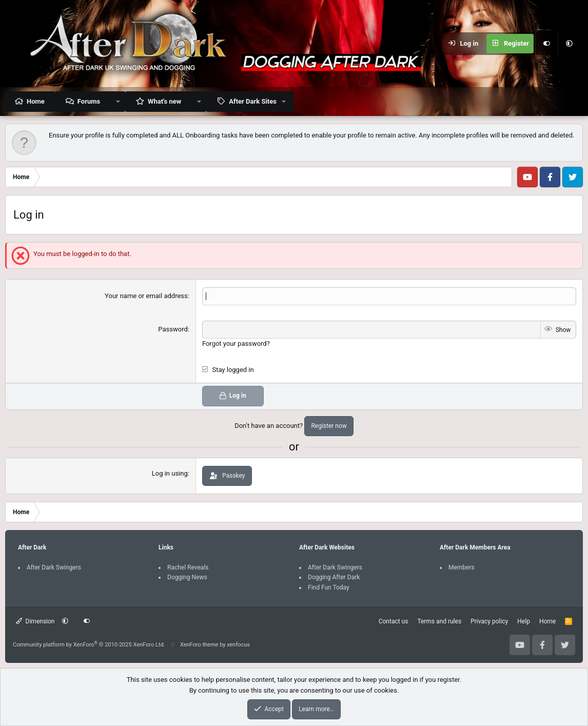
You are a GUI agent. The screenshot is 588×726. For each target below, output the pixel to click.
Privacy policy (489, 621)
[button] (569, 44)
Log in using (170, 473)
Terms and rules (439, 621)
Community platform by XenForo (89, 645)
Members (462, 567)
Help (524, 621)
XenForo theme (199, 645)
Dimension (35, 621)
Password (173, 329)
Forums (89, 101)
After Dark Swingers (54, 567)
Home (36, 101)
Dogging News (187, 577)
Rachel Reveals (188, 567)
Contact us (394, 621)
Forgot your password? (236, 344)
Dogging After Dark (334, 577)
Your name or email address (146, 296)
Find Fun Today (329, 587)
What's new (164, 101)
